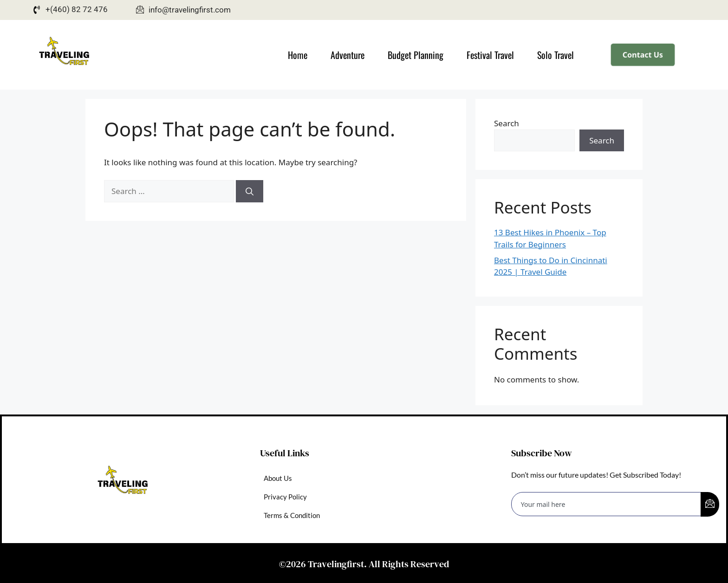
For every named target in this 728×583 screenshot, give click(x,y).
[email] (606, 504)
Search (507, 123)
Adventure (348, 55)
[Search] (250, 191)
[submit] (710, 504)
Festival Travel (490, 55)
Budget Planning (416, 55)
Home (298, 55)
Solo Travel (556, 55)
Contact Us (643, 55)
